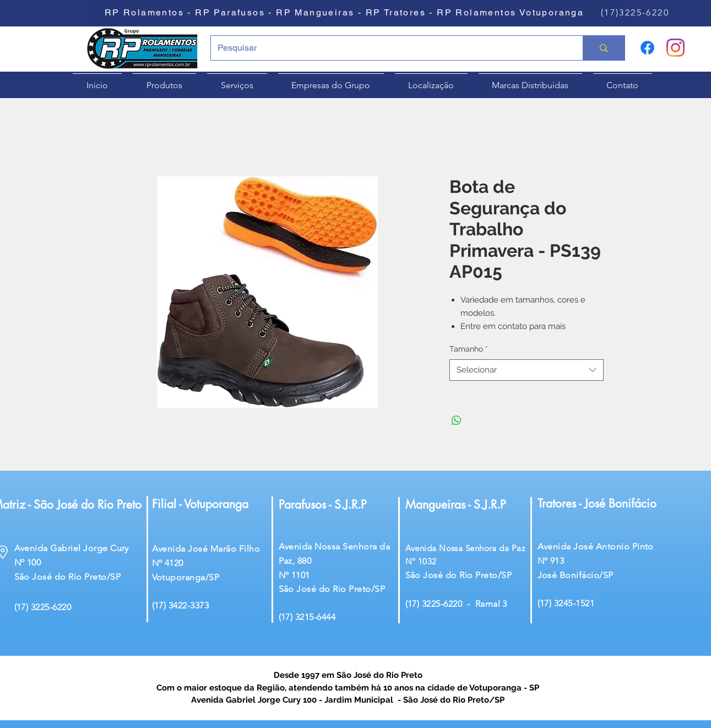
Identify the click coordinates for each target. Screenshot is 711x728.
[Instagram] (675, 48)
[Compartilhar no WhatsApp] (457, 420)
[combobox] (527, 370)
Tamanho (469, 349)
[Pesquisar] (389, 48)
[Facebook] (647, 48)
